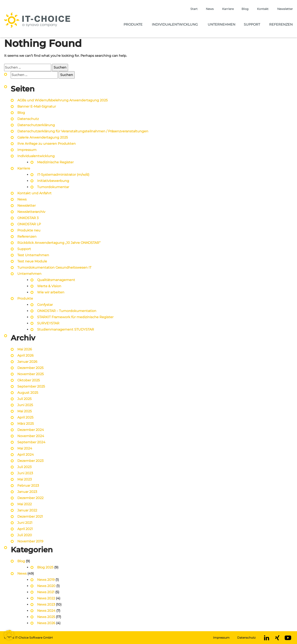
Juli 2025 (24, 399)
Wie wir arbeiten (51, 292)
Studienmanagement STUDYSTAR (66, 329)
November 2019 (30, 541)
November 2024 (31, 436)
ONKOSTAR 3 (28, 218)
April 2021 (25, 529)
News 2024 (46, 611)
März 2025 (26, 424)
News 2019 (46, 580)
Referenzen (281, 24)
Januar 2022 (27, 510)
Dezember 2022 (30, 498)
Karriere (228, 9)
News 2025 (46, 617)
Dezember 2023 (30, 461)
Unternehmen (222, 24)
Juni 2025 (25, 405)
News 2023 (46, 604)
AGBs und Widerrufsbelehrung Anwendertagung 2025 (62, 100)
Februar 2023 (28, 486)
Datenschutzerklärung (36, 125)
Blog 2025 (45, 567)
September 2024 (31, 442)
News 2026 (46, 623)
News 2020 (46, 586)
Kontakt (263, 9)
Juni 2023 (25, 473)
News (210, 9)
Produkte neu (29, 230)
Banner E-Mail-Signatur (37, 106)
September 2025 (31, 386)
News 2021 (46, 592)
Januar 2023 (27, 492)
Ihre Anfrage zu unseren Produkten (47, 144)
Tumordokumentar (53, 187)
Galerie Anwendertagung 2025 (43, 137)
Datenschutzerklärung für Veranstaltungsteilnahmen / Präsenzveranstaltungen (83, 131)
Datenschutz (28, 119)
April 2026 (25, 355)
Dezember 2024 (31, 430)
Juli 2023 (24, 467)
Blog (245, 9)
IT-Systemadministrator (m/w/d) (63, 175)
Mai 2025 (25, 411)
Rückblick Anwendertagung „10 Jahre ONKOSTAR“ (59, 243)
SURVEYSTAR (48, 323)
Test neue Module (32, 261)
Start (194, 9)
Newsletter (285, 9)
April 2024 (26, 455)
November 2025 (31, 374)
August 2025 (28, 393)
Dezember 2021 (30, 517)
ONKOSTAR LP (29, 224)
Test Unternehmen (33, 255)
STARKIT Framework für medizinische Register (75, 317)
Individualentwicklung (175, 24)
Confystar (45, 305)
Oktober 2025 (29, 380)
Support (252, 24)
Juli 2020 (25, 535)
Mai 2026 (25, 349)
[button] (9, 635)
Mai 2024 (25, 448)
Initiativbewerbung (53, 181)
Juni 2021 (25, 523)
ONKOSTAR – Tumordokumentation (67, 311)
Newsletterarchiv (31, 212)
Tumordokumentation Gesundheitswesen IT (54, 267)
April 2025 (25, 417)
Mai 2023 (25, 479)
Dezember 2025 (30, 368)
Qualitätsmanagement (56, 280)
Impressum (27, 150)
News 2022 (46, 598)
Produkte (133, 24)
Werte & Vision (49, 286)
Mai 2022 (25, 504)
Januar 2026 (27, 362)
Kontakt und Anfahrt (34, 193)
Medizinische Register (55, 162)
